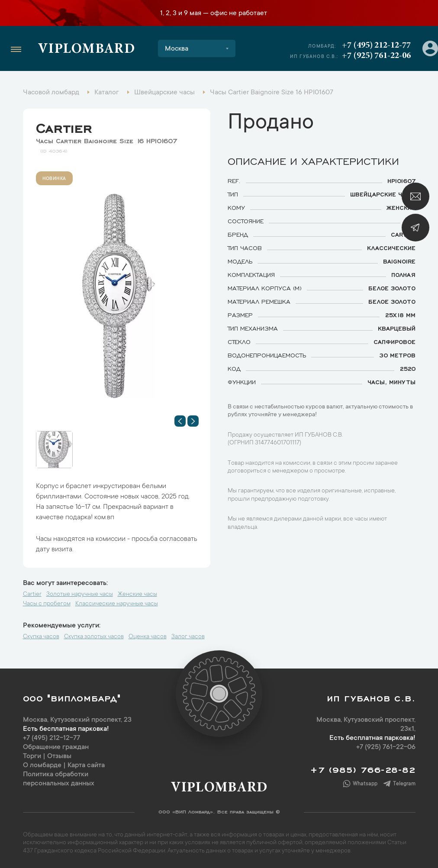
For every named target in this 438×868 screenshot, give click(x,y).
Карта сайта (86, 765)
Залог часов (188, 637)
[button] (180, 421)
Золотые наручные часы (80, 595)
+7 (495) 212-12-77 (376, 45)
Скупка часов (41, 637)
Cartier (64, 126)
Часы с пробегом (47, 604)
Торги (32, 756)
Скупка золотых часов (94, 637)
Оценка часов (148, 637)
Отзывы (59, 756)
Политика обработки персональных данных (59, 779)
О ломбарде (42, 765)
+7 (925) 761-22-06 (376, 56)
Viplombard (86, 50)
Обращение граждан (56, 747)
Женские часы (137, 595)
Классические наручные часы (117, 604)
